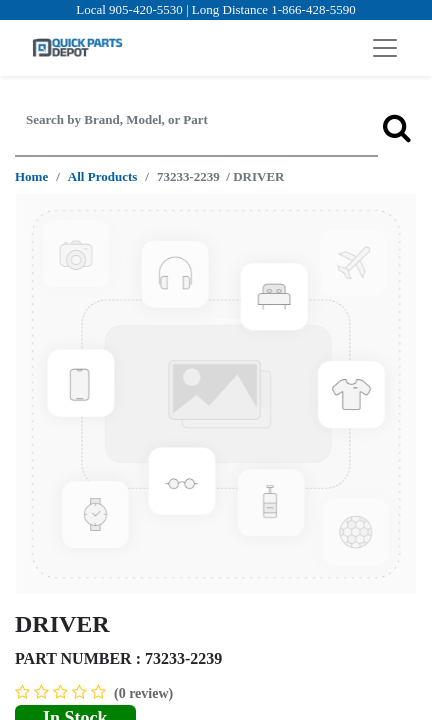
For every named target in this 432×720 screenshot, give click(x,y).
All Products (102, 176)
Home (31, 176)
